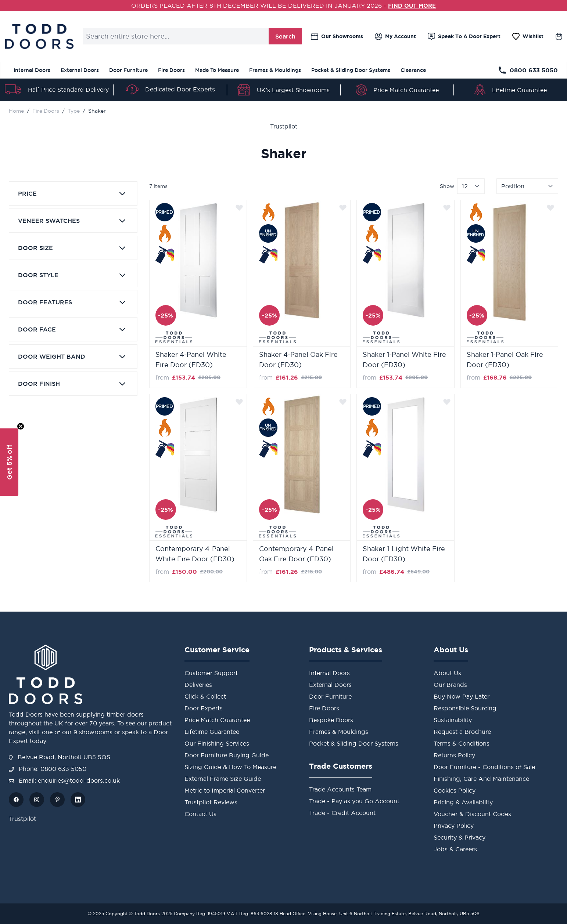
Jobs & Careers (455, 849)
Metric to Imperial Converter (225, 790)
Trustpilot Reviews (211, 802)
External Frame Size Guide (223, 779)
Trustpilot (284, 126)
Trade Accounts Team (340, 789)
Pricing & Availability (463, 802)
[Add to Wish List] (239, 207)
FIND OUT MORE (412, 6)
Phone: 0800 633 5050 (48, 769)
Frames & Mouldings (275, 70)
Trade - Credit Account (342, 813)
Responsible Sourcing (465, 708)
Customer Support (211, 673)
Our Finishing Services (217, 743)
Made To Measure (217, 70)
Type (74, 111)
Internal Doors (32, 70)
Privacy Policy (454, 826)
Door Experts (204, 708)
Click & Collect (205, 696)
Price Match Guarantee (406, 90)
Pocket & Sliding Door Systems (351, 70)
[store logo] (39, 36)
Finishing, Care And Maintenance (481, 779)
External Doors (80, 70)
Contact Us (200, 814)
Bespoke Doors (331, 720)
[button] (9, 462)
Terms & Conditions (462, 743)
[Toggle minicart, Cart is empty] (559, 36)
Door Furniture (128, 70)
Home (16, 111)
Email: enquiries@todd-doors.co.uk (64, 780)
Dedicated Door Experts (180, 89)
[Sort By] (527, 186)
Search (285, 36)
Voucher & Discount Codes (472, 814)
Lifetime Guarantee (519, 90)
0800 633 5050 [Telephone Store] (528, 70)
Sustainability (453, 720)
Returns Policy (454, 755)
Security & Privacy (460, 837)
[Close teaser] (21, 426)
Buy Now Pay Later (462, 696)
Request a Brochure (462, 732)
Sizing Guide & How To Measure (230, 767)
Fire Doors (171, 70)
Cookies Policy (455, 790)
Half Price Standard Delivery (68, 90)
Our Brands (450, 685)
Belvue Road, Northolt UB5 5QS (60, 757)
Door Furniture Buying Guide (227, 755)
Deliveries (198, 685)
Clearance (413, 70)
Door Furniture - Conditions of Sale (484, 767)
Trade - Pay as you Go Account (354, 801)
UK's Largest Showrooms (293, 90)
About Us (447, 673)
